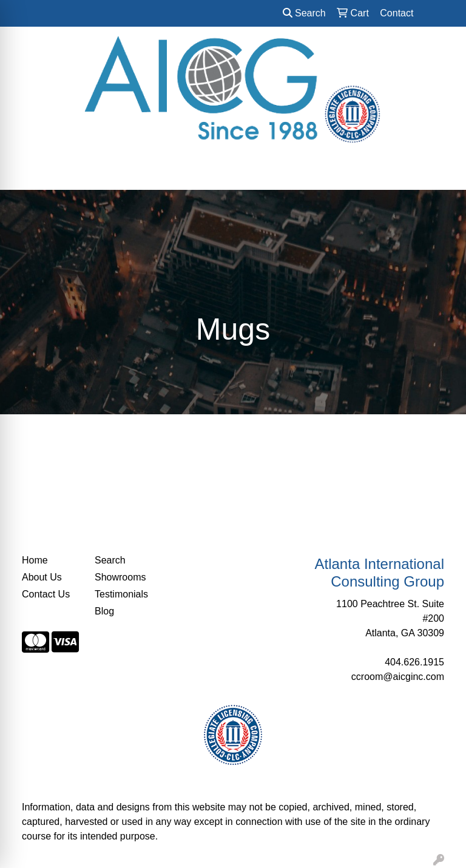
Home (35, 560)
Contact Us (46, 594)
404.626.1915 (414, 662)
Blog (104, 611)
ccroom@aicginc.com (398, 677)
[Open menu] (442, 172)
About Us (42, 577)
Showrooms (120, 577)
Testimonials (121, 594)
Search (304, 13)
